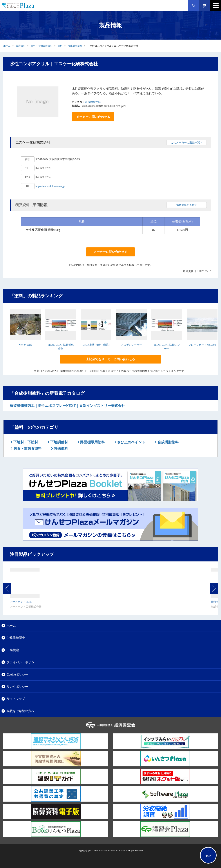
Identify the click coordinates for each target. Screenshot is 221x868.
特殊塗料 (60, 449)
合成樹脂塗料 (75, 46)
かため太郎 (25, 345)
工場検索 (13, 650)
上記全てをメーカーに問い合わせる (110, 359)
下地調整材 (59, 442)
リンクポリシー (17, 687)
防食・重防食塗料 (27, 449)
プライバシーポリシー (22, 662)
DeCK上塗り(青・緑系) (96, 345)
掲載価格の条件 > (187, 205)
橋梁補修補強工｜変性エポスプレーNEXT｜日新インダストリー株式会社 (67, 406)
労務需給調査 (16, 638)
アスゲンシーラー (131, 345)
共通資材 (21, 46)
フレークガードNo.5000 (202, 345)
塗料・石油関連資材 (42, 46)
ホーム (7, 46)
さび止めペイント (131, 442)
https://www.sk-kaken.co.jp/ (50, 186)
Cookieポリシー (17, 674)
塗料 (60, 46)
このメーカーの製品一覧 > (187, 143)
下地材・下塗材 (25, 442)
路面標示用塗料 (92, 442)
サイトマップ (16, 699)
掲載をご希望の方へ (20, 711)
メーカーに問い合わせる (93, 117)
